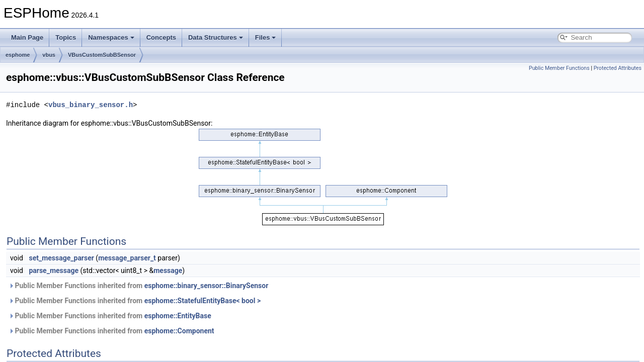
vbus (49, 55)
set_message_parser (61, 258)
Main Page (27, 37)
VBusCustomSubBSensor (102, 55)
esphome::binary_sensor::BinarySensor (207, 286)
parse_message (54, 270)
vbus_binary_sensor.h (91, 105)
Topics (66, 37)
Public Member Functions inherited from (138, 286)
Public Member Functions (559, 68)
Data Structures (216, 37)
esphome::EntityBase (178, 316)
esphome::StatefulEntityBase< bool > (203, 301)
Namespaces (111, 37)
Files (266, 37)
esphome (18, 55)
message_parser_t (127, 258)
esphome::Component (179, 331)
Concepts (161, 37)
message (168, 270)
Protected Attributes (618, 68)
